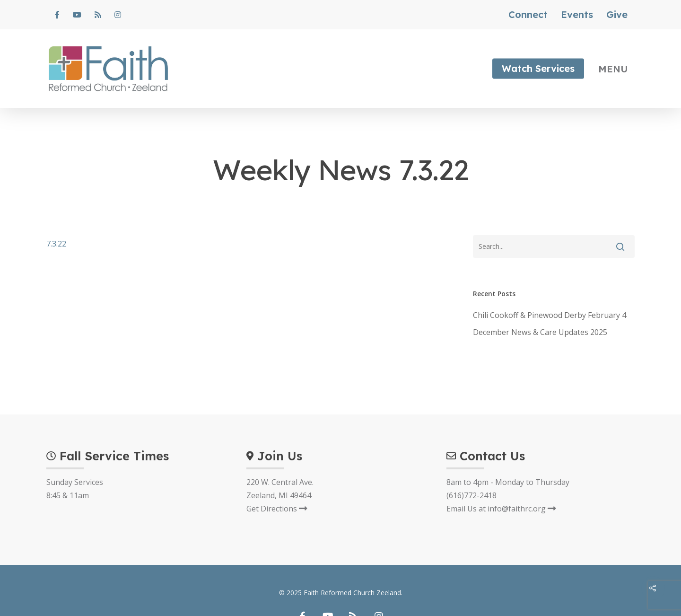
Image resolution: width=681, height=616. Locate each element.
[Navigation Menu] (617, 69)
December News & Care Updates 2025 (540, 332)
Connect (528, 15)
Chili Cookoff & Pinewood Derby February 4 (550, 315)
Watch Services (538, 69)
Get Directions (277, 509)
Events (577, 15)
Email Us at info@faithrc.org (501, 509)
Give (617, 15)
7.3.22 (56, 244)
